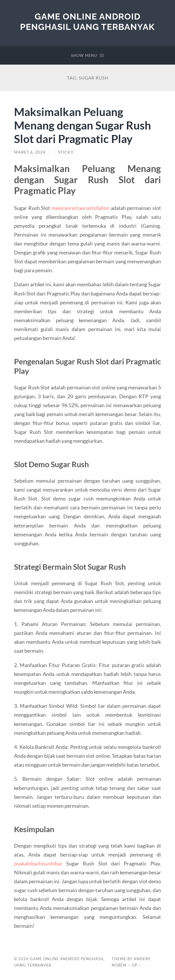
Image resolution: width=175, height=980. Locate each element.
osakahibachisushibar (38, 863)
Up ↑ (136, 965)
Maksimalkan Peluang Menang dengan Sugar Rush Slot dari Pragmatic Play (82, 125)
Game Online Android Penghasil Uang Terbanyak (87, 22)
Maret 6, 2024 (30, 152)
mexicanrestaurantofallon (80, 208)
